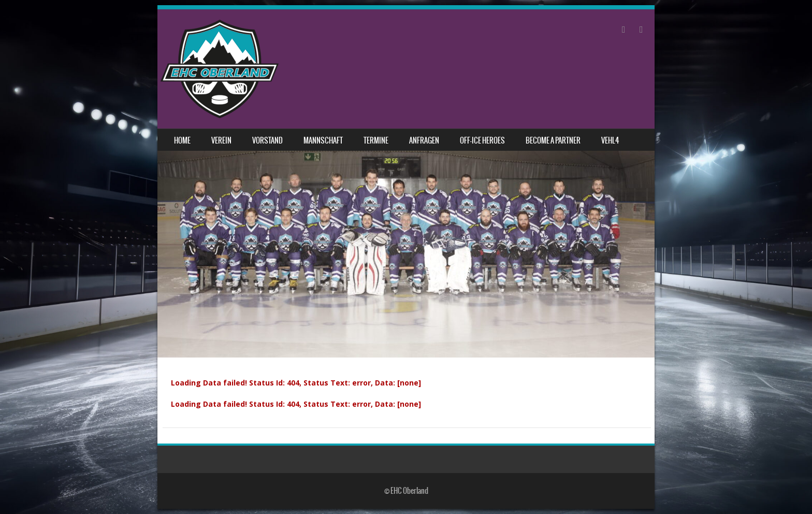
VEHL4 (610, 140)
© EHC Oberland (406, 491)
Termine (376, 140)
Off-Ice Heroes (482, 140)
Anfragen (424, 140)
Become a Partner (553, 140)
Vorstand (267, 140)
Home (182, 140)
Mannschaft (323, 140)
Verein (221, 140)
